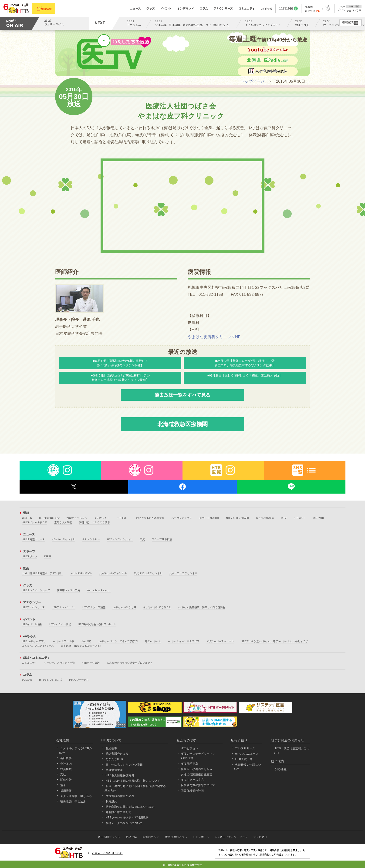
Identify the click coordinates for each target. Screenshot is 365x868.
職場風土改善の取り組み (197, 769)
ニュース (135, 8)
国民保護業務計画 (192, 791)
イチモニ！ (123, 518)
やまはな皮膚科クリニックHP (214, 337)
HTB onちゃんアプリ (34, 641)
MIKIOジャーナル (79, 680)
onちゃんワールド (64, 641)
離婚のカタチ (151, 837)
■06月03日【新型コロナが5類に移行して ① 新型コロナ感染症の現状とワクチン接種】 (120, 378)
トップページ (252, 81)
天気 (142, 539)
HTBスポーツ (30, 556)
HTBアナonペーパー (64, 607)
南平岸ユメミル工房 (69, 590)
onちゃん (267, 8)
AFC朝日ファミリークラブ (231, 837)
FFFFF (48, 556)
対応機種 (281, 769)
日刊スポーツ (201, 837)
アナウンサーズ (223, 8)
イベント (166, 8)
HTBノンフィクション (120, 539)
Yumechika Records (99, 590)
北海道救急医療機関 (182, 424)
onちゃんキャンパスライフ (184, 641)
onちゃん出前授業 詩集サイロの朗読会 (202, 607)
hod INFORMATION (81, 573)
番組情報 (49, 8)
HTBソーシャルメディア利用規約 (127, 818)
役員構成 (66, 769)
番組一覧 (27, 518)
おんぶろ (86, 641)
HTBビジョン (189, 748)
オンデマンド (186, 8)
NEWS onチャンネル (63, 539)
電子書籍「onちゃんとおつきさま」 (82, 646)
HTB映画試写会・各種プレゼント (97, 624)
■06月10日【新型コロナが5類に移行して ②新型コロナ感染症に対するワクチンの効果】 (245, 363)
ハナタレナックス (182, 518)
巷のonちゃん (153, 641)
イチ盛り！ (300, 518)
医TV (284, 518)
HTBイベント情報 (32, 624)
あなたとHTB (114, 759)
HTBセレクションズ (51, 680)
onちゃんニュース (247, 754)
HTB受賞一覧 (244, 759)
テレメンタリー (91, 539)
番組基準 (111, 748)
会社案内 (66, 764)
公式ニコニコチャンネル (183, 573)
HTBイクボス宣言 (192, 780)
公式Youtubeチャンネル (113, 573)
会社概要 (66, 758)
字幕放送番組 (114, 770)
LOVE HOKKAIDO (209, 518)
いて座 (357, 10)
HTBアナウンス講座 (94, 607)
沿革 (63, 785)
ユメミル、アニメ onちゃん (38, 646)
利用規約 (111, 801)
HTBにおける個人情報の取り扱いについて (133, 781)
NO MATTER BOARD (238, 518)
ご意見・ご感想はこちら (107, 853)
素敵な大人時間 (63, 522)
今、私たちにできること (157, 607)
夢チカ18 (318, 518)
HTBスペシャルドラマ (35, 522)
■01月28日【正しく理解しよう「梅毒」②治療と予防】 (245, 376)
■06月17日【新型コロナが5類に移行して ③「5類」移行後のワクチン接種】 (120, 363)
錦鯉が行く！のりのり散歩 (95, 522)
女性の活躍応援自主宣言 (197, 774)
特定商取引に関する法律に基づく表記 (130, 807)
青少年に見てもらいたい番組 (124, 765)
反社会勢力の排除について (198, 785)
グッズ (151, 8)
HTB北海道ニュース (33, 539)
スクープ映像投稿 (162, 539)
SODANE (27, 680)
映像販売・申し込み (73, 801)
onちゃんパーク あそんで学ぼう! (118, 641)
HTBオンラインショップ (36, 590)
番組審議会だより (117, 754)
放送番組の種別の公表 (120, 796)
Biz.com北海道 (265, 518)
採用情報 (66, 791)
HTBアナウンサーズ (33, 607)
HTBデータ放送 (91, 663)
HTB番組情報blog (49, 518)
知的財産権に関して (119, 812)
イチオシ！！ (102, 518)
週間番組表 (344, 22)
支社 (63, 774)
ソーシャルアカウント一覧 (59, 663)
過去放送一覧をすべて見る (182, 395)
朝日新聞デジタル (109, 837)
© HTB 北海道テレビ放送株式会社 (182, 865)
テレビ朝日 (260, 837)
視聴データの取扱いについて (124, 823)
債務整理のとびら (176, 837)
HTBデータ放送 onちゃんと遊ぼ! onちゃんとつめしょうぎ (274, 641)
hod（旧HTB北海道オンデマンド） (42, 573)
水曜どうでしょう (77, 518)
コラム (204, 8)
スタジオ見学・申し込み (76, 796)
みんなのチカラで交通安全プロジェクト (130, 663)
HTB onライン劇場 (60, 624)
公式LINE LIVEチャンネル (148, 573)
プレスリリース (245, 748)
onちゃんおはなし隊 (124, 607)
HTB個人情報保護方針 (120, 775)
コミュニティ (247, 8)
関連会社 (66, 780)
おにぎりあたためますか (150, 518)
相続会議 (131, 837)
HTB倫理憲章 (189, 764)
